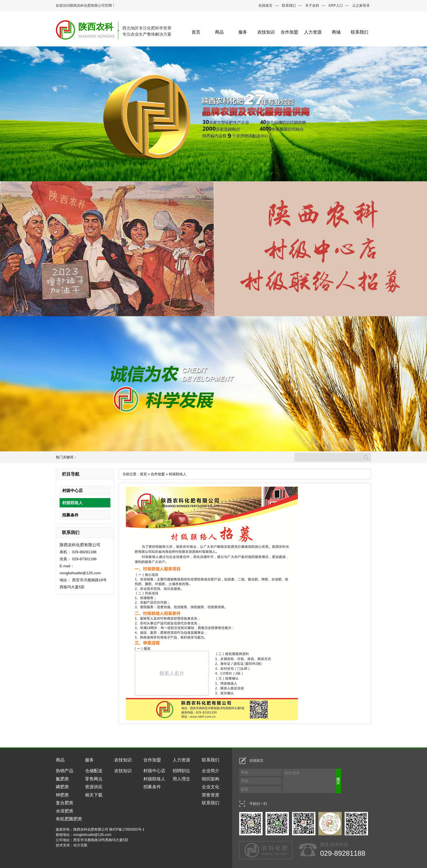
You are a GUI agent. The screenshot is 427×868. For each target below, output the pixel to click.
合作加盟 (289, 32)
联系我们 (289, 6)
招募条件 (70, 515)
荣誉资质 (211, 795)
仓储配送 (94, 771)
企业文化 (211, 787)
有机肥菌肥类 (69, 819)
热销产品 (65, 771)
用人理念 (181, 779)
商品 (219, 32)
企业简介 (211, 771)
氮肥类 (62, 779)
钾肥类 (62, 795)
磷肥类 (62, 787)
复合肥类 (65, 803)
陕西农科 (96, 27)
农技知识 (266, 32)
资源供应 (94, 787)
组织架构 (211, 779)
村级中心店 (72, 490)
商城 (336, 32)
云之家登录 (361, 6)
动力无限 (80, 845)
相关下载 (94, 795)
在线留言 (265, 6)
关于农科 (312, 6)
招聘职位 (181, 771)
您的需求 (313, 781)
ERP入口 (336, 6)
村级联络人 (72, 503)
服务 (243, 32)
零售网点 (94, 779)
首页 (196, 32)
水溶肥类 (65, 811)
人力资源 (313, 32)
